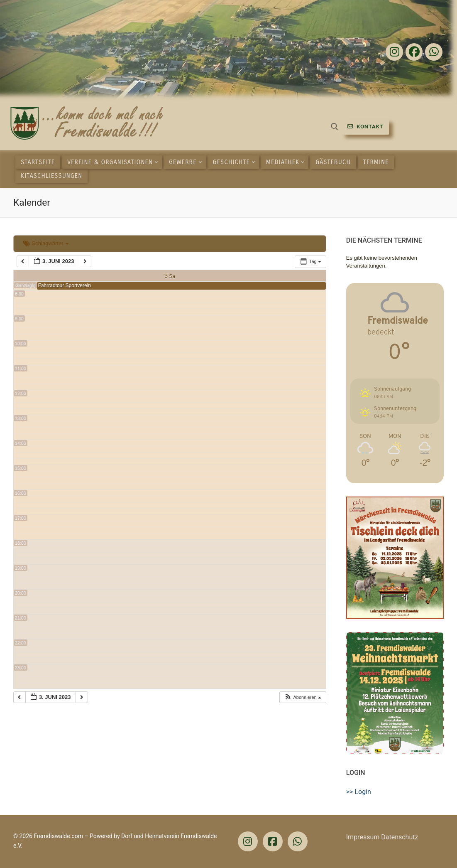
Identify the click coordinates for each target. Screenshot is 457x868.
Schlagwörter (46, 243)
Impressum (363, 837)
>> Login (359, 792)
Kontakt (365, 126)
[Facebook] (414, 52)
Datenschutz (400, 837)
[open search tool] (335, 127)
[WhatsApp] (298, 841)
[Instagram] (394, 52)
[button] (303, 697)
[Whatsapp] (434, 52)
